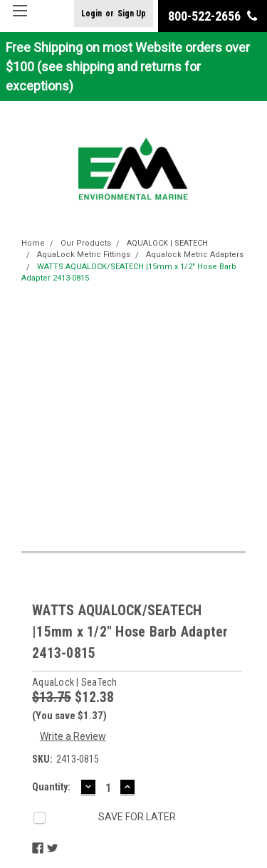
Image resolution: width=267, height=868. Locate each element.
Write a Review (73, 736)
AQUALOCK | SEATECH (167, 243)
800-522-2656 (213, 16)
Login (91, 14)
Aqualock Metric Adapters (195, 255)
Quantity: (51, 787)
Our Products (86, 243)
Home (33, 243)
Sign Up (132, 14)
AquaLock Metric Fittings (84, 255)
